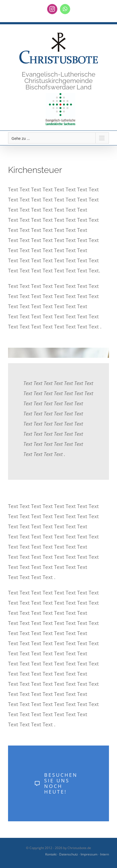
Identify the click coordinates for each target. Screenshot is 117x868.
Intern (105, 854)
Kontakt (51, 854)
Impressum (89, 854)
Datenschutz (69, 854)
